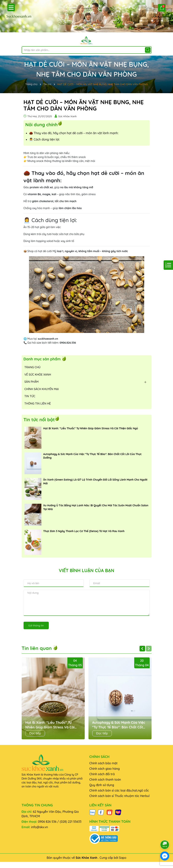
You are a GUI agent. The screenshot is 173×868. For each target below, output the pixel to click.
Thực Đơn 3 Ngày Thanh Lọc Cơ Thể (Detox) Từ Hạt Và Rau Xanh (84, 531)
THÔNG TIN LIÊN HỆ (38, 403)
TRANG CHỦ (33, 367)
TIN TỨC (30, 396)
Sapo (123, 858)
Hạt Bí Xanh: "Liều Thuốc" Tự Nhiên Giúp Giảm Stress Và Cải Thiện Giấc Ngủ (91, 428)
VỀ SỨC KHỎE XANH (38, 375)
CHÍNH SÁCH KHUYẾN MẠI (42, 389)
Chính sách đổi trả (102, 774)
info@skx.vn (39, 827)
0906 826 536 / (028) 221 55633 (60, 822)
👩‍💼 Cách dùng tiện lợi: (44, 139)
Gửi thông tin (36, 625)
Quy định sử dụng (102, 785)
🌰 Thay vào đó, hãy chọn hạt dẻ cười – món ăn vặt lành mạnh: (74, 133)
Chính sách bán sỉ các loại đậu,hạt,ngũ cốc (119, 790)
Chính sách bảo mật (104, 763)
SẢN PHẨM (32, 382)
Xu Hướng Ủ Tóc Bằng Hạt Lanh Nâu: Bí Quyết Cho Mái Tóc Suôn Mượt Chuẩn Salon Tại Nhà (96, 507)
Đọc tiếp (35, 733)
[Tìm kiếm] (148, 50)
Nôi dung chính (42, 124)
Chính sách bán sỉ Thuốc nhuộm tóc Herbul (120, 796)
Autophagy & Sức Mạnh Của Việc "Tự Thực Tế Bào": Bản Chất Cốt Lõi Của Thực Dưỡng (93, 456)
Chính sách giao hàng (105, 769)
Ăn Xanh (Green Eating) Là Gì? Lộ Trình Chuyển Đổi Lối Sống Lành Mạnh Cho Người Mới (95, 482)
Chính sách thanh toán (105, 780)
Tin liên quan (40, 648)
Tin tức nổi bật (39, 420)
